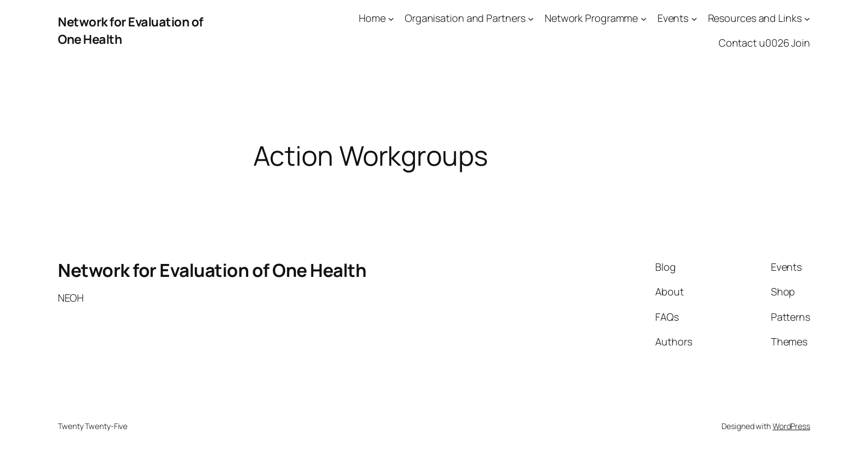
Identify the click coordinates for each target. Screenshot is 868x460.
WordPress (791, 426)
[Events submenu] (694, 18)
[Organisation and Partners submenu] (531, 18)
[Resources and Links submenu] (807, 18)
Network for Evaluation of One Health (212, 270)
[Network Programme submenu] (644, 18)
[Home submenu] (391, 18)
